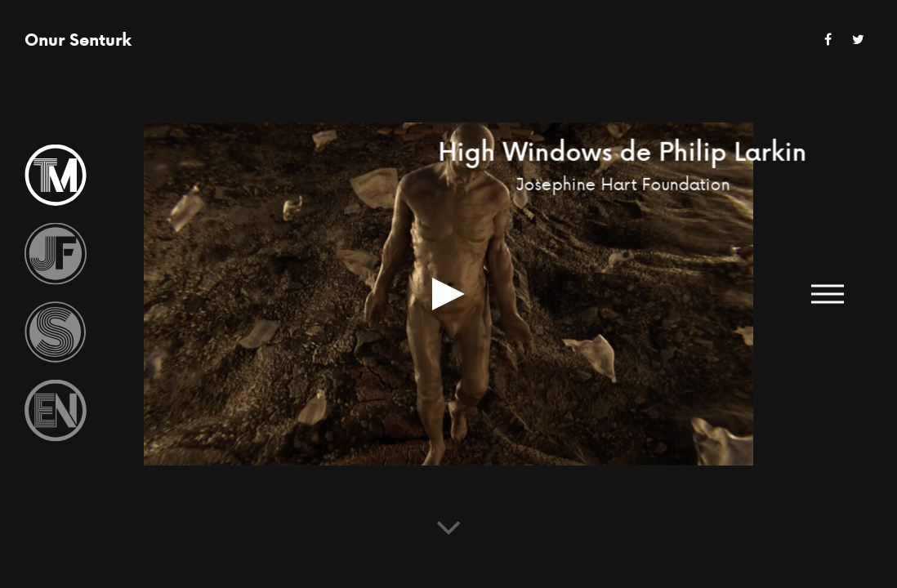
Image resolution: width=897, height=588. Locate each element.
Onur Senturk (78, 40)
